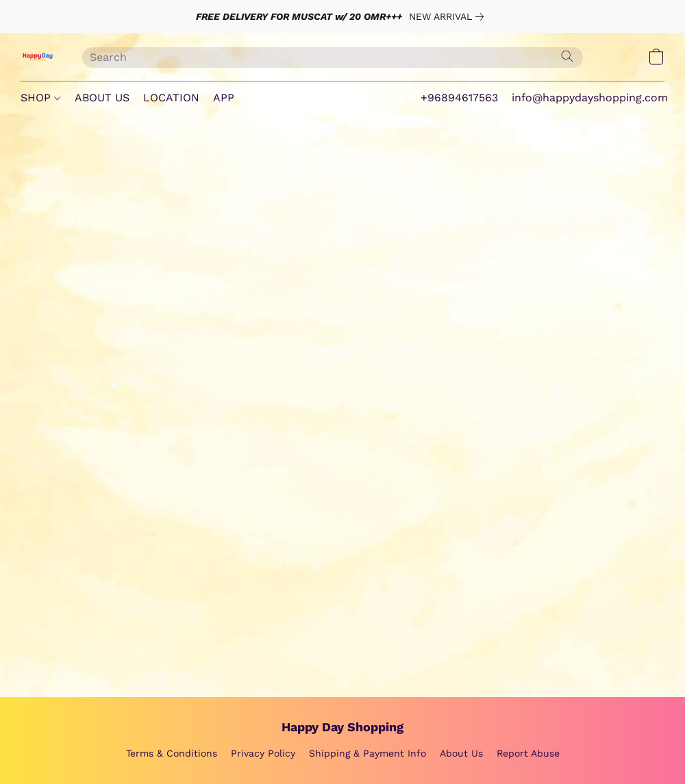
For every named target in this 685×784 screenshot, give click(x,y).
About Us (461, 753)
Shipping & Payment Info (368, 753)
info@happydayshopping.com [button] (590, 98)
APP (224, 98)
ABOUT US (102, 98)
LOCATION (171, 98)
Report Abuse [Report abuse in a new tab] (528, 753)
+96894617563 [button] (459, 98)
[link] (449, 16)
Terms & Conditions (172, 753)
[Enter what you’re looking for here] (333, 58)
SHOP (40, 98)
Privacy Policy (263, 753)
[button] (38, 57)
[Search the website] (567, 56)
